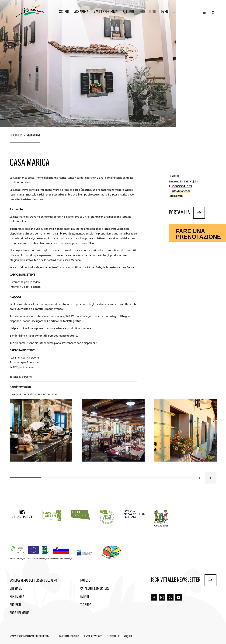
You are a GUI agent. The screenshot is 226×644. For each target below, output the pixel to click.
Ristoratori (33, 136)
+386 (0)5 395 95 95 (94, 637)
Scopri (64, 12)
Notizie (85, 581)
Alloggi (128, 12)
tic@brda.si (114, 637)
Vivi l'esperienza (106, 12)
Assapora (81, 12)
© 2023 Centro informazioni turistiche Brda (30, 637)
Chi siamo (16, 589)
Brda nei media (20, 613)
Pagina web (176, 196)
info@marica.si (181, 191)
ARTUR (128, 637)
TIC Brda (86, 605)
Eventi (166, 12)
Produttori (148, 12)
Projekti (15, 605)
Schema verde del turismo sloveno (33, 581)
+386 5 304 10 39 (182, 186)
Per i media (17, 597)
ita (205, 13)
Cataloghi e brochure (95, 589)
